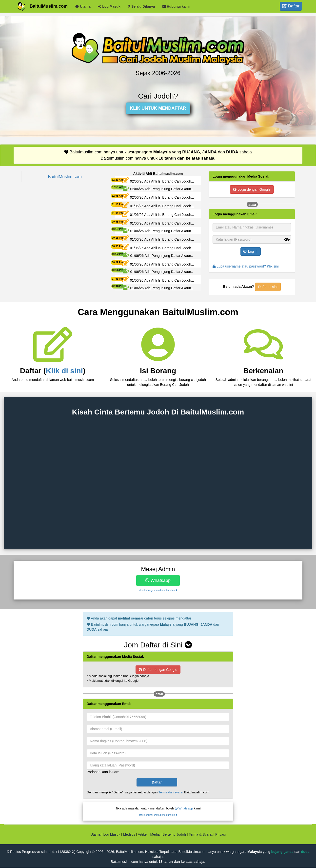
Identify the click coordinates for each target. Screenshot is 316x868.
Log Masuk (112, 834)
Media (155, 834)
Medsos (129, 834)
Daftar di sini (268, 287)
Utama (95, 834)
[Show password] (287, 240)
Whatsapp (158, 580)
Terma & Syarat (200, 834)
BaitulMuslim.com (49, 6)
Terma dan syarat (171, 792)
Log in (250, 251)
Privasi (220, 834)
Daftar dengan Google (158, 670)
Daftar (291, 6)
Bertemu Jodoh (174, 834)
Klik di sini (64, 371)
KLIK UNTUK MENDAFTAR (158, 108)
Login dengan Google (252, 189)
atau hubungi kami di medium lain (158, 590)
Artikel (143, 834)
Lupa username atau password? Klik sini (246, 266)
